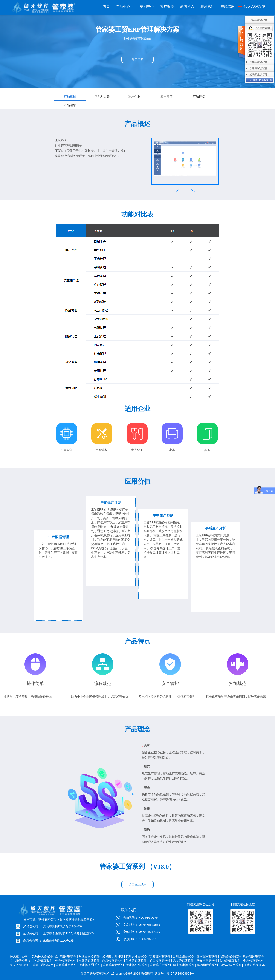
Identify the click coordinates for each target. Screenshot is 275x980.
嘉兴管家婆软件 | (208, 956)
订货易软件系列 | (232, 965)
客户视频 (167, 6)
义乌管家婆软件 (258, 20)
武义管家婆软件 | (184, 961)
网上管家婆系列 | (185, 965)
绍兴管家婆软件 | (231, 956)
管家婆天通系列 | (90, 965)
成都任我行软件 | (44, 965)
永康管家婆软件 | (90, 956)
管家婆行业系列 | (137, 965)
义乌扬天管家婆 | (43, 956)
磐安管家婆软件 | (208, 961)
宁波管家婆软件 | (161, 956)
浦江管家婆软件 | (161, 961)
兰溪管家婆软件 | (137, 961)
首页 (106, 6)
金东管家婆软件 (254, 961)
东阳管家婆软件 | (90, 961)
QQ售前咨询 (263, 28)
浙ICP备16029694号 (180, 974)
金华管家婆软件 (258, 62)
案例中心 (147, 6)
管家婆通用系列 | (67, 965)
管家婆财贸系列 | (114, 965)
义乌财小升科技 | (114, 956)
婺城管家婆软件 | (231, 961)
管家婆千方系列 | (161, 965)
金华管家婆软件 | (67, 956)
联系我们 (207, 6)
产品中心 (125, 7)
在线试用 (228, 6)
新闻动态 (187, 6)
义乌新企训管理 (258, 74)
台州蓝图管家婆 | (184, 956)
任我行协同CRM (255, 965)
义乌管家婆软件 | (43, 961)
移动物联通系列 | (208, 965)
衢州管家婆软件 (254, 956)
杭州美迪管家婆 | (137, 956)
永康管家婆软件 (258, 68)
